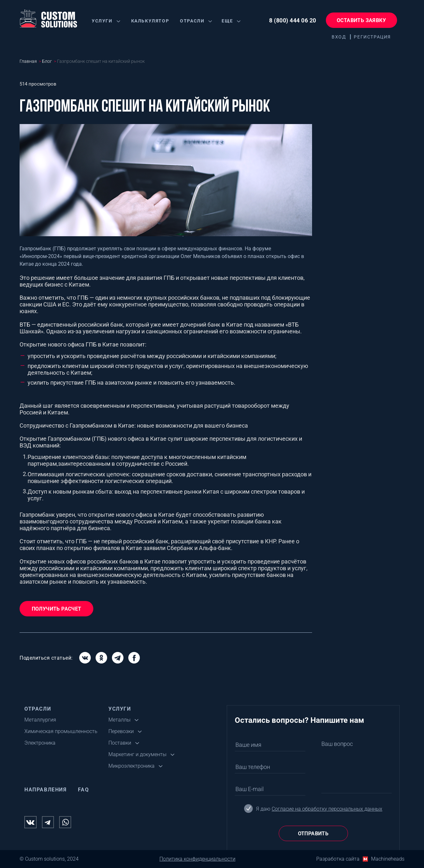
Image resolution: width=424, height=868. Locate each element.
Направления (46, 790)
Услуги (102, 21)
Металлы (119, 720)
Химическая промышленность (61, 731)
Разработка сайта (338, 859)
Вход (339, 37)
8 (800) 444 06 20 (293, 20)
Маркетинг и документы (137, 754)
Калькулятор (150, 21)
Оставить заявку (361, 20)
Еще (227, 21)
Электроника (40, 743)
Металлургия (40, 720)
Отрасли (192, 21)
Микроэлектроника (131, 766)
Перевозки (121, 731)
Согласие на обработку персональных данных (327, 809)
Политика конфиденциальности (197, 859)
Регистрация (372, 37)
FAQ (84, 790)
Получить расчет (57, 609)
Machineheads (388, 859)
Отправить (313, 834)
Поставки (120, 743)
